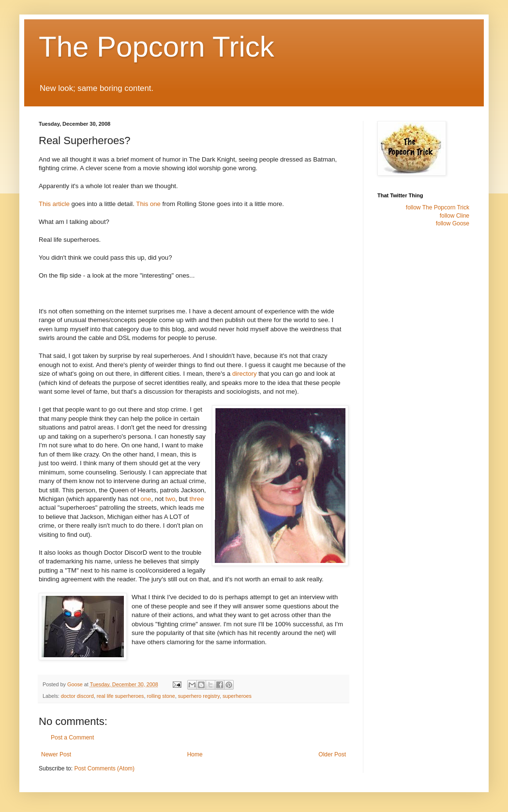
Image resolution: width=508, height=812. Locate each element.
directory (245, 374)
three (197, 499)
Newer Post (56, 754)
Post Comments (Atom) (104, 768)
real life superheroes (120, 696)
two (171, 499)
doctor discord (77, 696)
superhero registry (199, 696)
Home (195, 754)
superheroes (237, 696)
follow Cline (455, 216)
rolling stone (161, 696)
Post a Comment (72, 738)
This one (148, 204)
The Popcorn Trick (157, 47)
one (146, 499)
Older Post (332, 754)
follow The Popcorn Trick (438, 207)
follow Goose (453, 223)
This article (54, 204)
